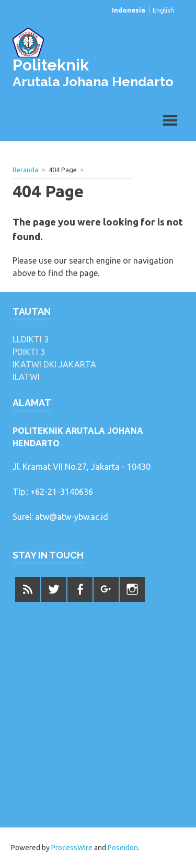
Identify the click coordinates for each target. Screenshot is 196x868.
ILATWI (26, 377)
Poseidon (123, 848)
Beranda (25, 170)
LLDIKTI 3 (31, 339)
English (163, 10)
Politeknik (51, 65)
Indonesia (129, 10)
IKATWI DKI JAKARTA (54, 364)
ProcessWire (72, 848)
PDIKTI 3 (29, 352)
